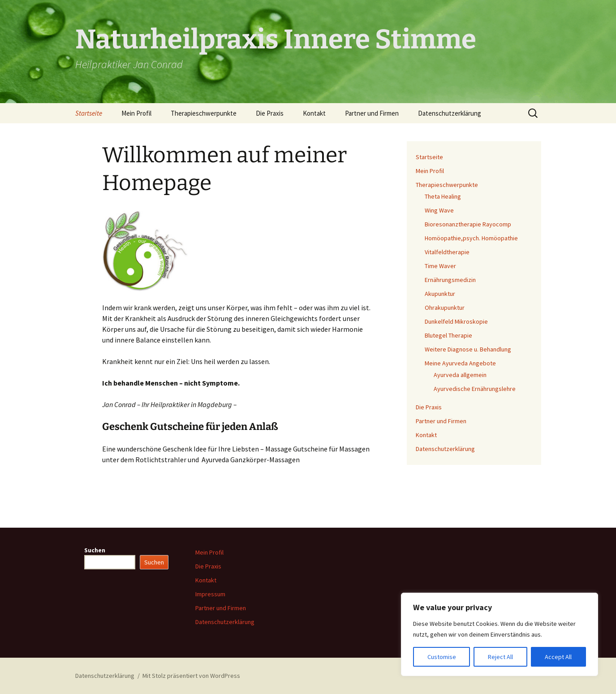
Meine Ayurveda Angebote (460, 363)
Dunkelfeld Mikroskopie (456, 321)
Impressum (210, 594)
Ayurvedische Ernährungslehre (475, 389)
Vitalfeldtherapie (447, 252)
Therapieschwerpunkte (204, 113)
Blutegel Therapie (448, 335)
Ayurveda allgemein (460, 375)
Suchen (95, 550)
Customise (442, 657)
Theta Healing (443, 196)
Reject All (500, 657)
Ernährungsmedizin (450, 280)
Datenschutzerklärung (450, 113)
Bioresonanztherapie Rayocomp (468, 224)
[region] (500, 634)
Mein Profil (136, 113)
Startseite (89, 113)
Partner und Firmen (372, 113)
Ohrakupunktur (445, 308)
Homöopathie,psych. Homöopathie (471, 238)
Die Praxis (270, 113)
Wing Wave (439, 210)
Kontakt (314, 113)
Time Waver (440, 266)
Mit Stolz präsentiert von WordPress (191, 676)
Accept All (558, 657)
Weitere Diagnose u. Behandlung (468, 349)
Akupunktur (440, 294)
